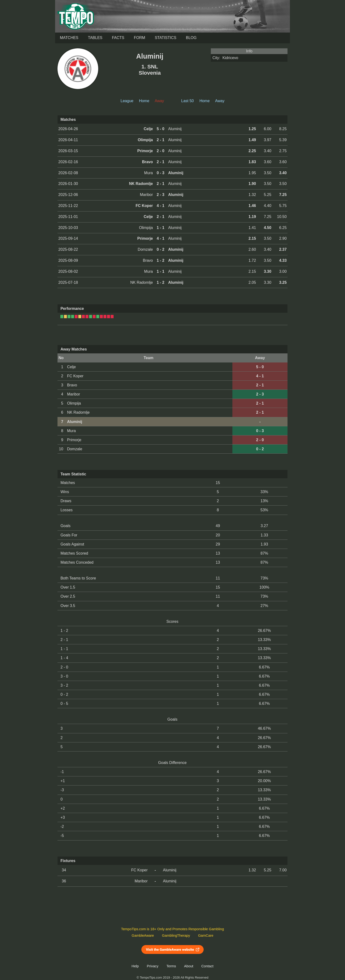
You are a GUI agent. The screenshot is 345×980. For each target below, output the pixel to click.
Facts (118, 38)
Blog (191, 38)
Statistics (166, 38)
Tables (95, 38)
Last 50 (187, 101)
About (189, 966)
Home (144, 101)
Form (140, 38)
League (127, 101)
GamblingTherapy (176, 935)
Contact (207, 966)
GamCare (206, 935)
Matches (69, 38)
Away (220, 101)
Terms (171, 966)
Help (135, 966)
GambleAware (143, 935)
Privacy (153, 966)
